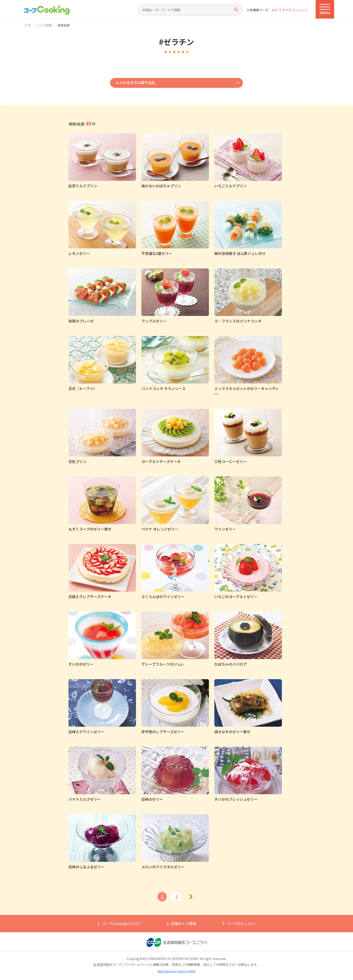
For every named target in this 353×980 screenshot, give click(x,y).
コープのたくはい (241, 923)
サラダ (287, 10)
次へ (191, 897)
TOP (28, 25)
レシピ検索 (44, 25)
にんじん (301, 10)
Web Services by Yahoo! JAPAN (176, 971)
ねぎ (275, 10)
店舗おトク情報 (184, 923)
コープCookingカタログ (121, 923)
